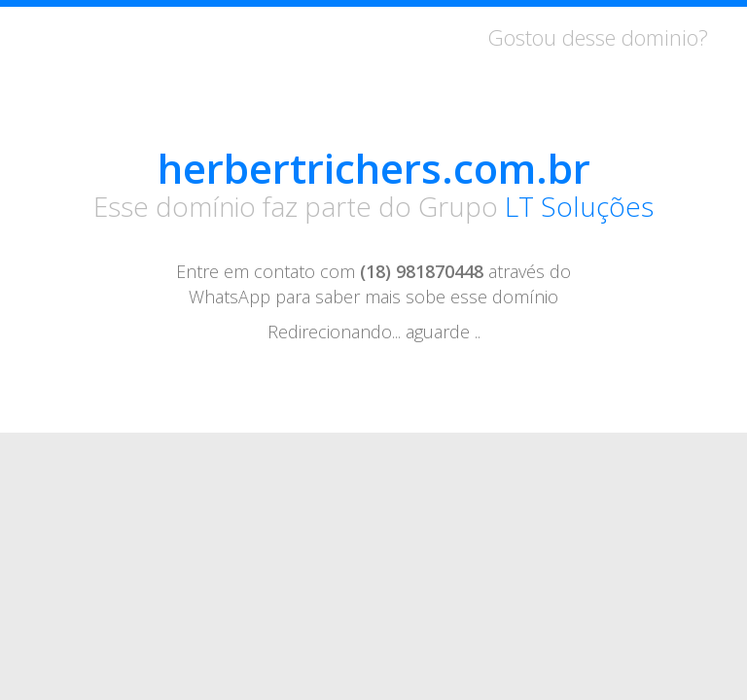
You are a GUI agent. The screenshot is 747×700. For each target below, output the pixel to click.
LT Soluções (579, 206)
